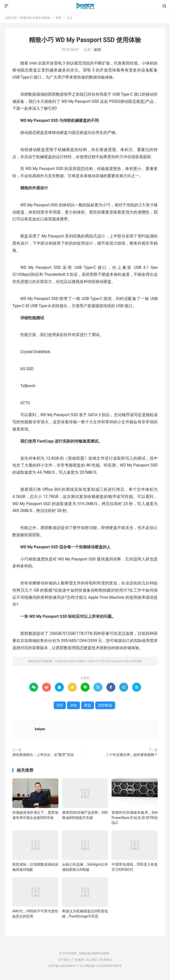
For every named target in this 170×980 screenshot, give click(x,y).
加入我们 (92, 960)
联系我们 (106, 960)
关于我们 (64, 960)
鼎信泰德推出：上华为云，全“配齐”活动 (43, 755)
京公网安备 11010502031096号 (101, 966)
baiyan (40, 729)
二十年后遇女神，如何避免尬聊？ (132, 755)
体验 (73, 705)
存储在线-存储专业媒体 (85, 6)
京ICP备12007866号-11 (64, 966)
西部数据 (105, 705)
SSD (60, 705)
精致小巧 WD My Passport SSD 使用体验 (85, 40)
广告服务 (78, 960)
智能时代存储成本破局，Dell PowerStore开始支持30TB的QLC (135, 818)
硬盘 (88, 705)
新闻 (58, 18)
